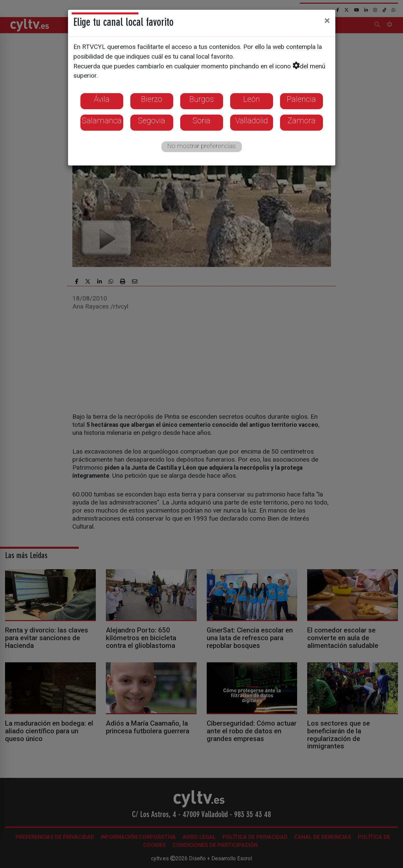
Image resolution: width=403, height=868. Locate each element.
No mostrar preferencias (202, 146)
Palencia (301, 99)
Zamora (301, 121)
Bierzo (152, 99)
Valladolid (252, 121)
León (252, 99)
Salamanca (102, 121)
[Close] (327, 20)
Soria (202, 121)
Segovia (152, 121)
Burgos (202, 99)
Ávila (102, 99)
